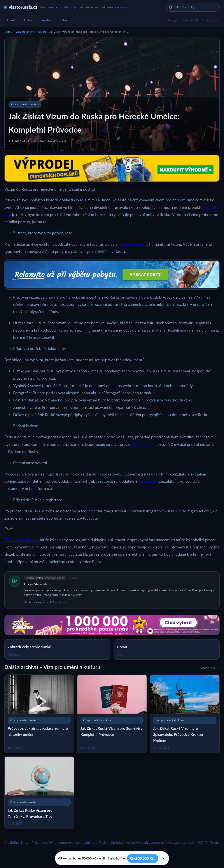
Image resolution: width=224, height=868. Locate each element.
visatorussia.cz (23, 7)
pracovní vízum (132, 244)
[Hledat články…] (196, 7)
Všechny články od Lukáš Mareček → (45, 602)
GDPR (203, 842)
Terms (215, 842)
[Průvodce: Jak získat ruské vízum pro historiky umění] (39, 714)
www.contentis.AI (182, 842)
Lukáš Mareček (36, 584)
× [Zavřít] (164, 858)
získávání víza (144, 444)
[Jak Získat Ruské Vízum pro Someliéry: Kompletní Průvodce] (112, 714)
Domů (11, 20)
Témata (45, 20)
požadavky (148, 481)
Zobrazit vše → (210, 668)
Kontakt (63, 20)
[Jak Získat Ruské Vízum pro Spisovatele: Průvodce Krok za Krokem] (185, 714)
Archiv (28, 20)
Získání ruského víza (22, 540)
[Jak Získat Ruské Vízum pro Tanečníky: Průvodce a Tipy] (39, 793)
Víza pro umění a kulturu (31, 32)
